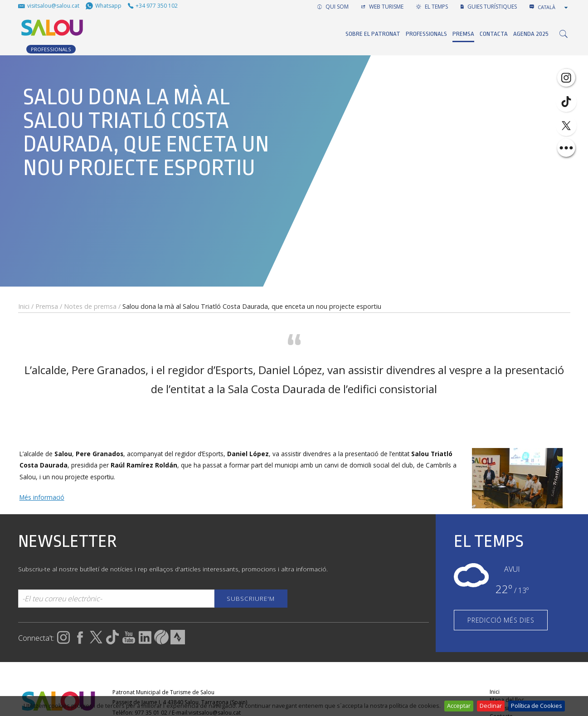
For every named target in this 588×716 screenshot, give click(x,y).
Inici (24, 306)
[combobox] (554, 7)
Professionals (426, 34)
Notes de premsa (90, 306)
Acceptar (459, 706)
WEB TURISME (382, 7)
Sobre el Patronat (373, 34)
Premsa (463, 34)
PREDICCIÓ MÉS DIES (501, 620)
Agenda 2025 (531, 34)
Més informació (42, 497)
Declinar (491, 706)
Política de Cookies (537, 706)
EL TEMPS (432, 7)
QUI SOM (333, 7)
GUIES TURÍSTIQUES (489, 7)
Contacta (494, 34)
